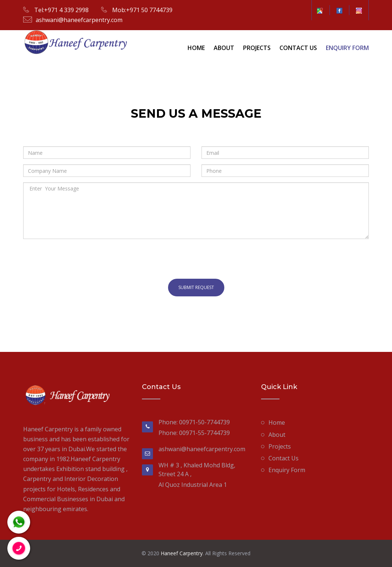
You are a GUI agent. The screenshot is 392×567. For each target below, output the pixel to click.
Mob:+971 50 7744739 (142, 10)
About (224, 48)
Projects (257, 48)
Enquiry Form (347, 48)
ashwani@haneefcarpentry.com (79, 20)
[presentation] (79, 259)
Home (196, 48)
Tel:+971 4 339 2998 (61, 10)
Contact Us (298, 48)
